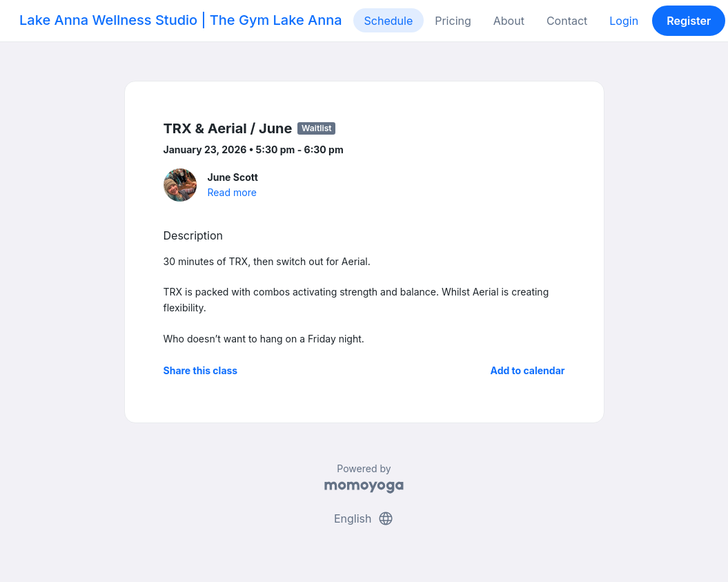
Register (689, 21)
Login (624, 21)
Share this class (201, 370)
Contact (567, 21)
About (509, 21)
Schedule (389, 21)
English (364, 518)
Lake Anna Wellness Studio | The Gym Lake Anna (181, 20)
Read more (232, 192)
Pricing (453, 21)
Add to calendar (528, 370)
